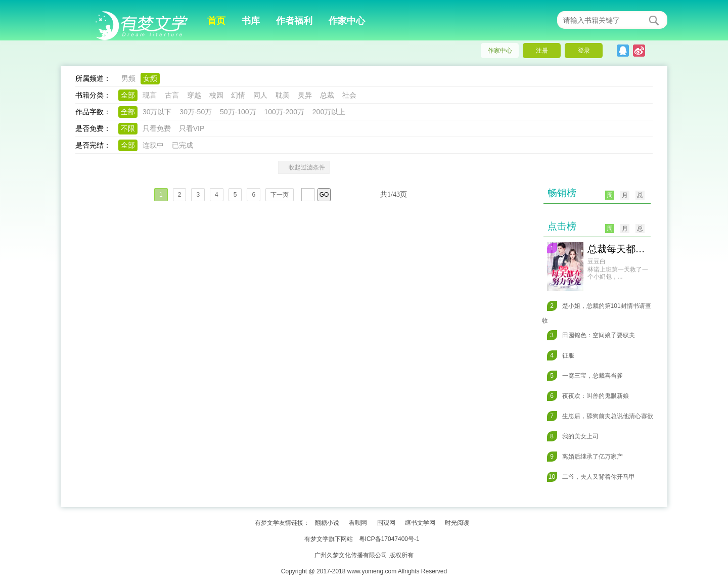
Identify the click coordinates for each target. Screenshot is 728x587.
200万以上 (329, 112)
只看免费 (157, 128)
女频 (150, 78)
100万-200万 (284, 112)
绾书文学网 (420, 523)
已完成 (183, 145)
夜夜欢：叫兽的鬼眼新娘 (588, 396)
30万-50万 (196, 112)
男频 (128, 78)
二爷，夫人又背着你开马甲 (591, 477)
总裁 (327, 95)
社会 (349, 95)
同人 (260, 95)
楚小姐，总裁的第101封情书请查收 (597, 312)
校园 (216, 95)
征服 (561, 355)
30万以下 (157, 112)
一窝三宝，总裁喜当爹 (585, 376)
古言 (172, 95)
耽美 (283, 95)
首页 (216, 21)
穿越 (194, 95)
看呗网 (358, 523)
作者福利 (294, 21)
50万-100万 (238, 112)
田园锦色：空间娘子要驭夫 (591, 335)
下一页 (280, 195)
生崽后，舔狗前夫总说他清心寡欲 (600, 416)
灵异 (305, 95)
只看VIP (192, 128)
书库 (251, 21)
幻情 (238, 95)
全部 (128, 95)
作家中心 (347, 21)
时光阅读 (457, 523)
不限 (128, 128)
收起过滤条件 (304, 167)
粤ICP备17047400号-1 (389, 539)
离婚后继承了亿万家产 (585, 457)
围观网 (386, 523)
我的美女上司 (573, 436)
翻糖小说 (327, 523)
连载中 (153, 145)
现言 (150, 95)
